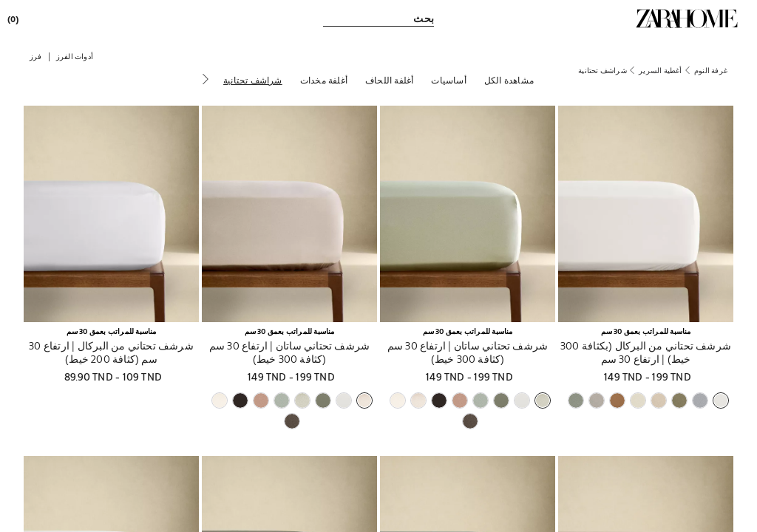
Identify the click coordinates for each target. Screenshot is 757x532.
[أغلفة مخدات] (324, 80)
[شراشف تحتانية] (253, 80)
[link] (687, 18)
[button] (75, 56)
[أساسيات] (448, 80)
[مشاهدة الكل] (509, 80)
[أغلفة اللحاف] (389, 80)
